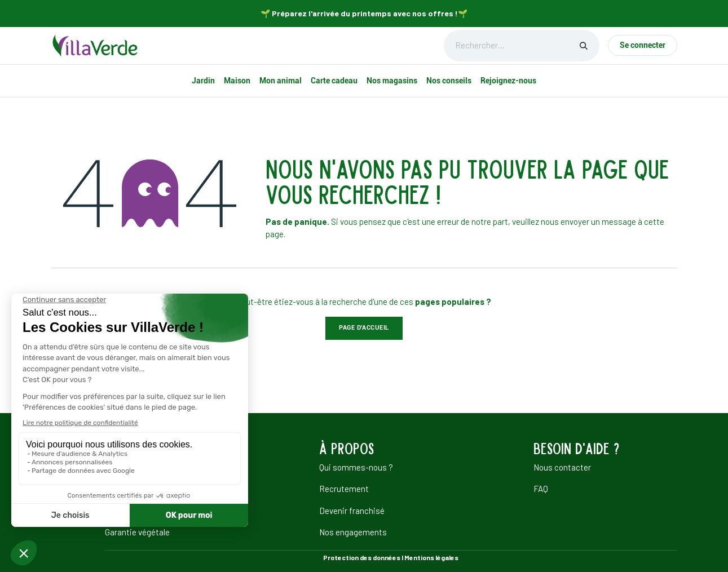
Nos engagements (353, 532)
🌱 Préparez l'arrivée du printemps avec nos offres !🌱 (364, 13)
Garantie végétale (137, 532)
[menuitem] (203, 81)
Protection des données (362, 557)
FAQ (541, 489)
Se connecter (643, 45)
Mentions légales (431, 557)
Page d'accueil (364, 328)
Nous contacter (562, 467)
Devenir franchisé (352, 511)
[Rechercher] (584, 46)
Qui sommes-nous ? (356, 467)
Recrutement (344, 489)
